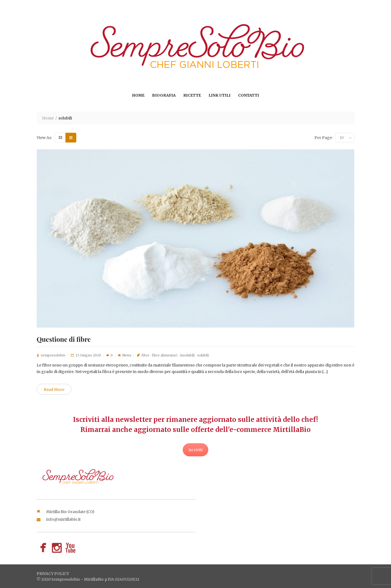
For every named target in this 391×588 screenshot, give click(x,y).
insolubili (187, 355)
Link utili (220, 95)
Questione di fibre (64, 339)
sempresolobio (53, 355)
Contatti (249, 95)
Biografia (164, 95)
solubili (203, 355)
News (127, 355)
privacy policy (53, 574)
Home (138, 95)
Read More (54, 390)
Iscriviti (195, 450)
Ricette (192, 95)
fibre (145, 355)
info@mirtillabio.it (63, 519)
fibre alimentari (165, 355)
